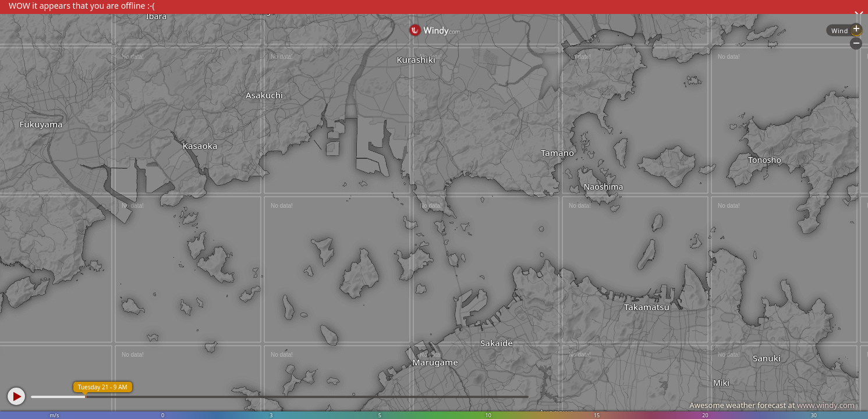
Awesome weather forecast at (772, 405)
